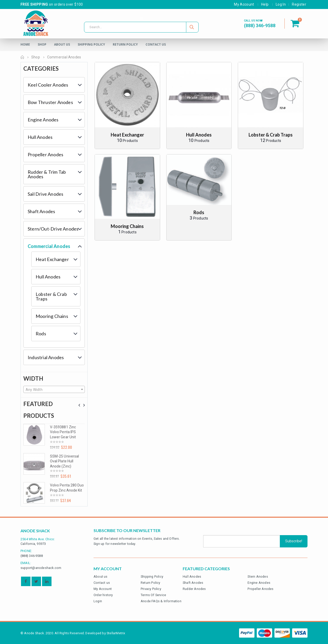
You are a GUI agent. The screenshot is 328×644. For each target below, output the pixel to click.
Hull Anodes (40, 137)
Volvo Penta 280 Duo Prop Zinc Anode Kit (67, 488)
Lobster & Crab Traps (51, 296)
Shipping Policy (91, 44)
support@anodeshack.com (41, 568)
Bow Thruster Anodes (50, 102)
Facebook (26, 581)
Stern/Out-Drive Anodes (53, 229)
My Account (244, 4)
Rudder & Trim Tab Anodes (47, 174)
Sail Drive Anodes (45, 194)
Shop (42, 44)
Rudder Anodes (194, 589)
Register (299, 4)
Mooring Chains (52, 316)
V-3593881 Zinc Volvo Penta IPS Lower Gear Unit (63, 432)
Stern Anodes (258, 577)
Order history (103, 595)
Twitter (36, 581)
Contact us (102, 583)
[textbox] (54, 390)
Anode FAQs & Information (161, 601)
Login (98, 601)
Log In (281, 4)
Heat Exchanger (52, 259)
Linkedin (47, 581)
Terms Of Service (153, 595)
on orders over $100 (52, 4)
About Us (62, 44)
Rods (41, 334)
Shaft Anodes (41, 211)
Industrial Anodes (46, 357)
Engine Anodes (43, 120)
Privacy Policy (151, 589)
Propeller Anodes (45, 154)
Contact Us (156, 44)
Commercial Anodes (49, 246)
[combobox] (54, 389)
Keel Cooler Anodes (48, 85)
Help (265, 4)
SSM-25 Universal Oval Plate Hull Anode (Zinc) (64, 461)
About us (101, 577)
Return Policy (125, 44)
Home (25, 44)
